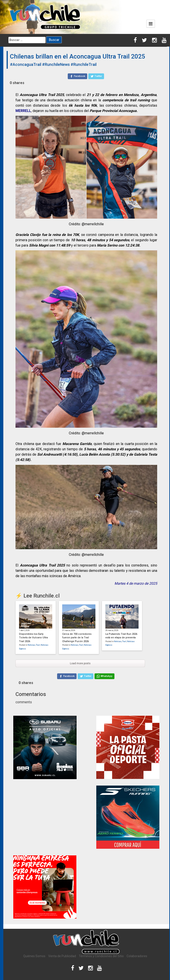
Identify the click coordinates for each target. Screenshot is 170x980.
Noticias (31, 645)
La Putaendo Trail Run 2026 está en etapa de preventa (121, 636)
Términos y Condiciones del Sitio (101, 956)
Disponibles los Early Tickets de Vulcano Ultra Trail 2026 (33, 638)
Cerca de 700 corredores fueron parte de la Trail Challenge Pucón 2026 (77, 638)
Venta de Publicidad (62, 956)
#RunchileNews (56, 64)
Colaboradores (137, 956)
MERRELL (23, 111)
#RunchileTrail (84, 64)
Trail (38, 645)
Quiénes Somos (34, 956)
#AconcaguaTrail (26, 64)
